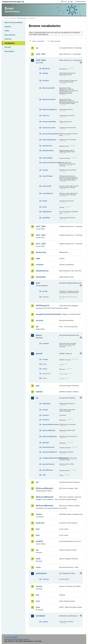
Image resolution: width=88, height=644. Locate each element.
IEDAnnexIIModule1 (44, 488)
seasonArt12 (47, 186)
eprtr (38, 283)
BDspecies (46, 69)
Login (65, 2)
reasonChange (47, 176)
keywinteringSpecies (50, 109)
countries (46, 81)
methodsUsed (47, 146)
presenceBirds (47, 158)
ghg (37, 386)
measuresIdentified (49, 122)
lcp (37, 550)
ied (37, 482)
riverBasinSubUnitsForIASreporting (50, 458)
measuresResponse (49, 140)
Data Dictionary (22, 18)
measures (46, 116)
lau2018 (39, 541)
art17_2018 (41, 244)
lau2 (38, 535)
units (44, 475)
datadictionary (42, 271)
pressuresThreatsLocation (50, 163)
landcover (40, 523)
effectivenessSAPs (49, 99)
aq (37, 48)
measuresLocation (49, 128)
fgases (39, 335)
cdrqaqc (45, 73)
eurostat (39, 320)
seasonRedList (48, 193)
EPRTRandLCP (42, 306)
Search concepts (55, 41)
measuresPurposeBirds (50, 134)
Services (8, 47)
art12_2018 (41, 60)
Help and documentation (13, 23)
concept (45, 359)
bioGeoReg (46, 404)
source (45, 369)
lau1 (38, 529)
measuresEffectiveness (50, 424)
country (45, 622)
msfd (38, 559)
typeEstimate (47, 212)
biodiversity (41, 252)
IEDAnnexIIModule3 (44, 497)
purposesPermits (48, 447)
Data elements (10, 35)
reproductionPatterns (50, 452)
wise (38, 607)
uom (38, 601)
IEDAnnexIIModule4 (44, 506)
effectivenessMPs (48, 88)
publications (41, 573)
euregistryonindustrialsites (47, 314)
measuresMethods (49, 430)
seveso (39, 586)
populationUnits (48, 151)
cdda (38, 258)
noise (38, 567)
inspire (39, 514)
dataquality (41, 277)
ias (37, 398)
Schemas (8, 39)
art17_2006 (41, 226)
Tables (7, 31)
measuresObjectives (49, 436)
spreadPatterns (48, 470)
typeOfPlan (46, 218)
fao (37, 327)
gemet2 (39, 354)
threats (45, 201)
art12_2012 (41, 54)
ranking (45, 170)
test (37, 595)
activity (45, 291)
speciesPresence (48, 464)
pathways (46, 443)
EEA (14, 2)
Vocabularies (10, 43)
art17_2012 (41, 235)
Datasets (8, 27)
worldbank (40, 616)
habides (39, 392)
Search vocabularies (38, 41)
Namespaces (9, 51)
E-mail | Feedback (11, 637)
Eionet (14, 18)
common (40, 265)
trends (44, 207)
